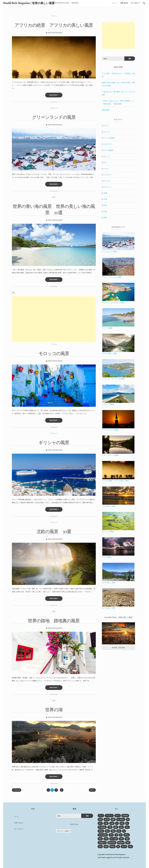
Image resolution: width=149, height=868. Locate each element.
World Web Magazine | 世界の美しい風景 (29, 3)
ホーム (115, 3)
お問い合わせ (124, 3)
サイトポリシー (136, 3)
